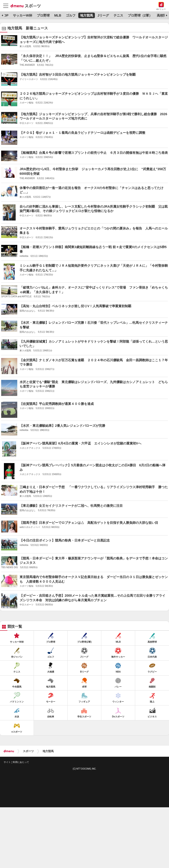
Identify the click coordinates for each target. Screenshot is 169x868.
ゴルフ (71, 15)
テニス (118, 15)
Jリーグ (103, 15)
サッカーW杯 (22, 15)
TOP (5, 15)
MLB (58, 15)
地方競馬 (87, 15)
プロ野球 (43, 15)
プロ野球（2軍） (140, 15)
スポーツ (28, 751)
